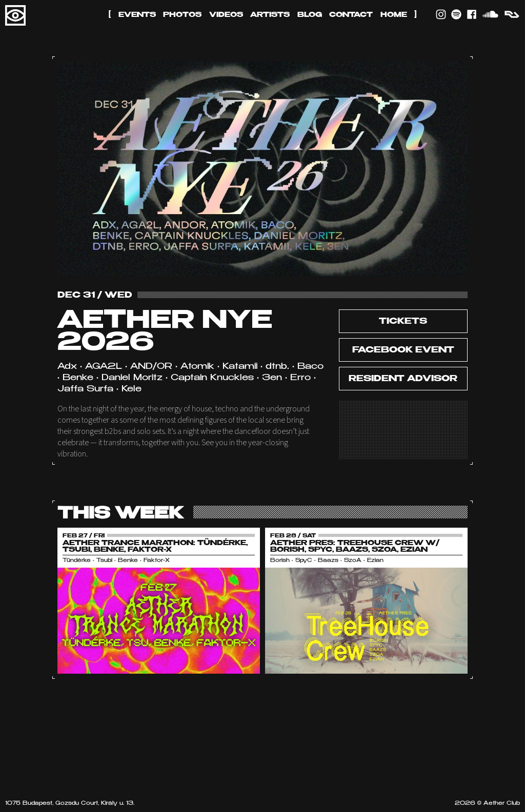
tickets (403, 322)
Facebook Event (403, 350)
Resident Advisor (403, 379)
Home (394, 15)
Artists (270, 15)
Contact (351, 15)
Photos (182, 15)
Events (137, 15)
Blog (310, 15)
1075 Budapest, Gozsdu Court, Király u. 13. (70, 804)
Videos (226, 15)
